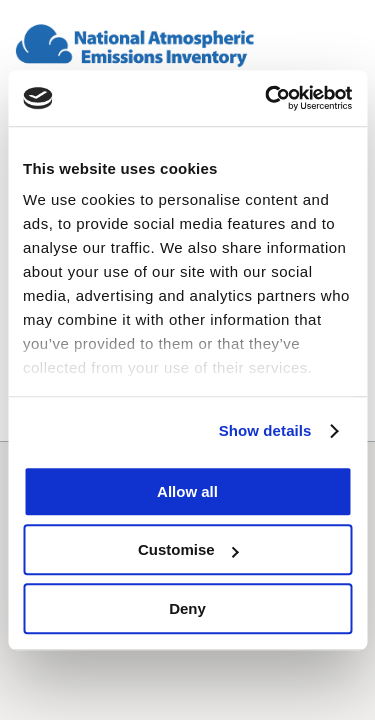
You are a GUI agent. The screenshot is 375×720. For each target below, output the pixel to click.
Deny (187, 608)
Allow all (187, 491)
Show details (265, 430)
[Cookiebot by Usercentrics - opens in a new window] (267, 98)
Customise (188, 549)
